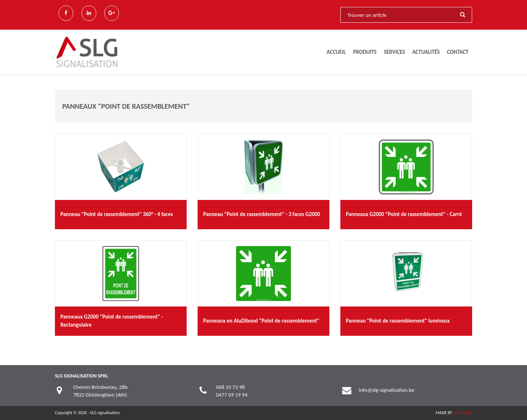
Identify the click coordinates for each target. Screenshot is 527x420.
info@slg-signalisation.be (386, 390)
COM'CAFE (463, 413)
